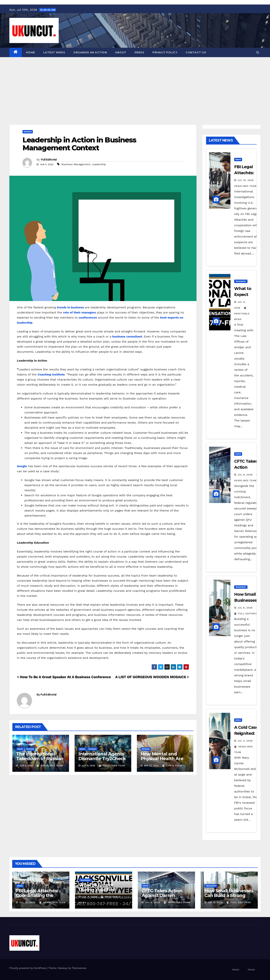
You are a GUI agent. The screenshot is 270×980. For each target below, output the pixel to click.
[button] (258, 52)
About (121, 52)
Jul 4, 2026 (245, 741)
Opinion (28, 132)
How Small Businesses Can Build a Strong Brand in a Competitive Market (229, 898)
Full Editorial (49, 160)
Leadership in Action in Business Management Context (79, 144)
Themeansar (79, 968)
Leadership (99, 164)
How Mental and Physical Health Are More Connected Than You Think (162, 761)
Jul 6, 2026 (245, 608)
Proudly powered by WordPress (28, 968)
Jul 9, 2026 (90, 897)
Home (31, 52)
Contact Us (196, 52)
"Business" (241, 281)
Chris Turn (172, 766)
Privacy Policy (165, 52)
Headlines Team (50, 766)
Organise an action (90, 52)
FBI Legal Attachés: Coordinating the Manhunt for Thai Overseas (37, 898)
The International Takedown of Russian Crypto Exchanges (40, 759)
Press (139, 52)
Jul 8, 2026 (245, 475)
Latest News (54, 52)
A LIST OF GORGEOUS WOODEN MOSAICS (152, 677)
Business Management (76, 164)
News (20, 749)
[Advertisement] (135, 85)
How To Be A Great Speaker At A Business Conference (64, 677)
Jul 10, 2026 (246, 180)
